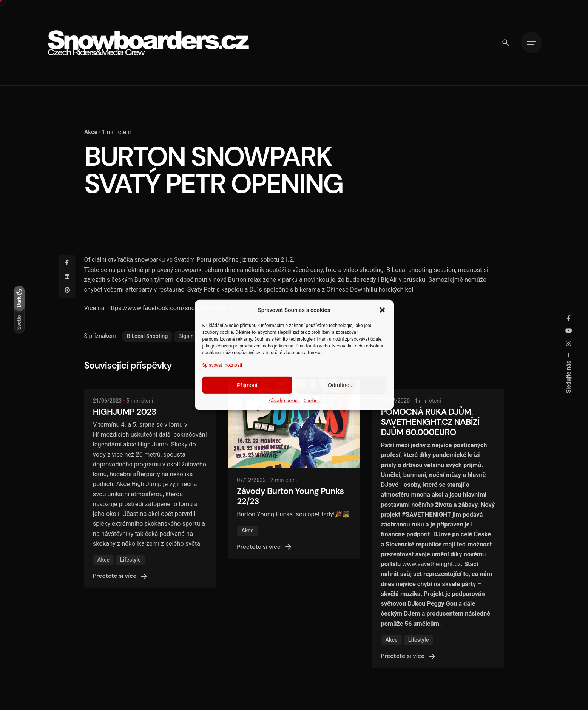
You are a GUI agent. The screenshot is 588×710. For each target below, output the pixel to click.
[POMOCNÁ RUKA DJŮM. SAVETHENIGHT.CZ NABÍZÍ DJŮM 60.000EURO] (438, 384)
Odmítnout (341, 385)
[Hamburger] (531, 43)
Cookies (312, 401)
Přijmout (247, 385)
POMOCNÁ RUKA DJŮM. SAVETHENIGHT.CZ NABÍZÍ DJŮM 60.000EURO (430, 422)
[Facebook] (67, 263)
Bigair (185, 336)
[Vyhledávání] (506, 43)
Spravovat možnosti (222, 365)
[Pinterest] (67, 290)
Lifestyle (130, 560)
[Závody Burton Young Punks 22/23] (294, 423)
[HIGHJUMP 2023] (150, 384)
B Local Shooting (147, 336)
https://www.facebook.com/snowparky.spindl (170, 308)
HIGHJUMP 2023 (125, 412)
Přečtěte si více (121, 576)
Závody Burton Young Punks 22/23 (290, 496)
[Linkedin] (67, 277)
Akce (91, 132)
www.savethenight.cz (431, 564)
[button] (382, 310)
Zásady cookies (284, 401)
